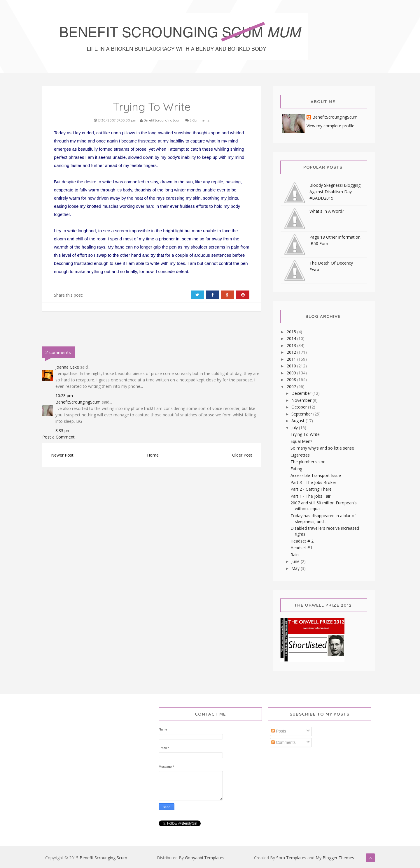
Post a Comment (58, 437)
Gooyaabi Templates (205, 858)
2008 (292, 380)
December (302, 393)
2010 (292, 366)
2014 (292, 338)
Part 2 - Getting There (311, 489)
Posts (279, 731)
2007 (292, 387)
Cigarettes (300, 455)
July (295, 428)
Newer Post (62, 455)
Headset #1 (301, 548)
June (296, 561)
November (302, 400)
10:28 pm (64, 396)
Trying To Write (305, 434)
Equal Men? (301, 441)
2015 (292, 332)
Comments (283, 742)
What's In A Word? (327, 211)
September (302, 414)
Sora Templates (291, 858)
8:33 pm (63, 431)
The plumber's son (308, 462)
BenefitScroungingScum (78, 402)
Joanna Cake (67, 367)
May (296, 568)
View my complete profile (330, 126)
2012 (292, 352)
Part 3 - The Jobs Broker (313, 482)
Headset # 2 (302, 541)
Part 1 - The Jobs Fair (310, 496)
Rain (295, 555)
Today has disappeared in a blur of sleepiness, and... (323, 518)
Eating (296, 469)
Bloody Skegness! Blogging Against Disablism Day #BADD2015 (335, 192)
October (300, 407)
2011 (292, 359)
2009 (292, 373)
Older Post (242, 455)
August (299, 421)
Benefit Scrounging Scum (103, 858)
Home (153, 455)
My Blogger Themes (335, 858)
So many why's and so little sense (322, 448)
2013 (292, 345)
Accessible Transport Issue (316, 475)
